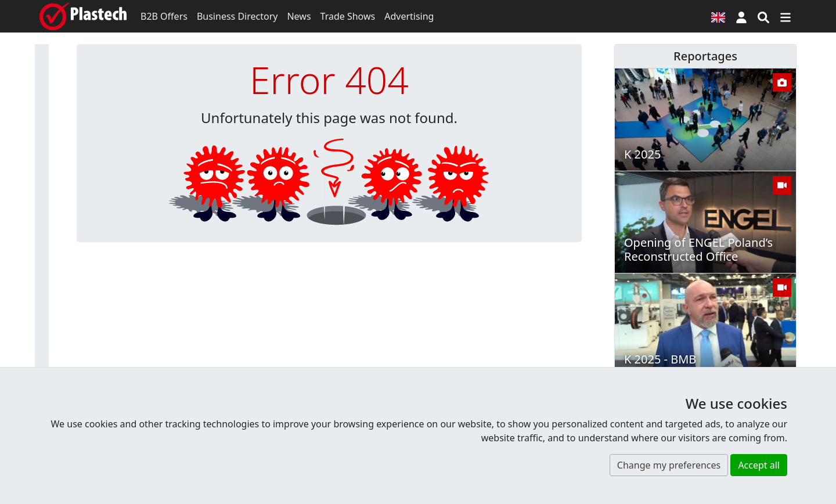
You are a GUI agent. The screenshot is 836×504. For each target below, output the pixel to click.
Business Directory (237, 16)
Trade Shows (348, 16)
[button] (741, 16)
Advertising (409, 16)
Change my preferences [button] (669, 465)
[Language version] (718, 16)
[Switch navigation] (785, 16)
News (299, 16)
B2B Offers (164, 16)
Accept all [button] (759, 465)
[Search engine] (763, 16)
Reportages (705, 56)
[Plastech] (83, 16)
